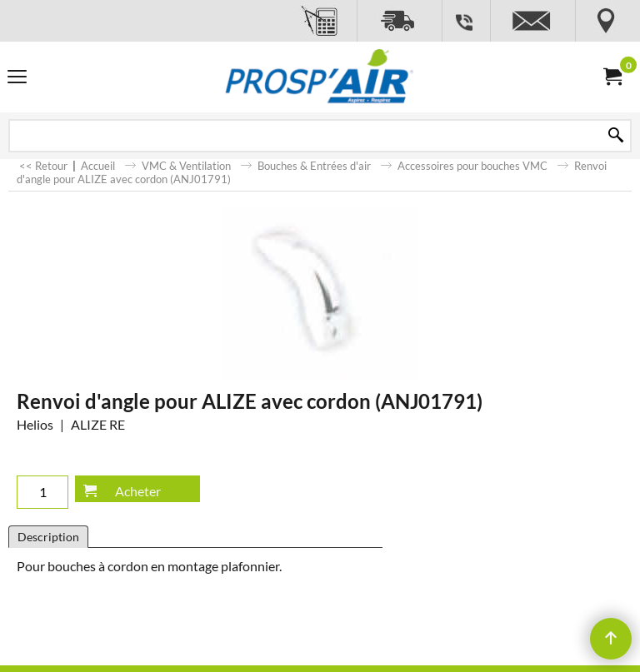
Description (48, 537)
